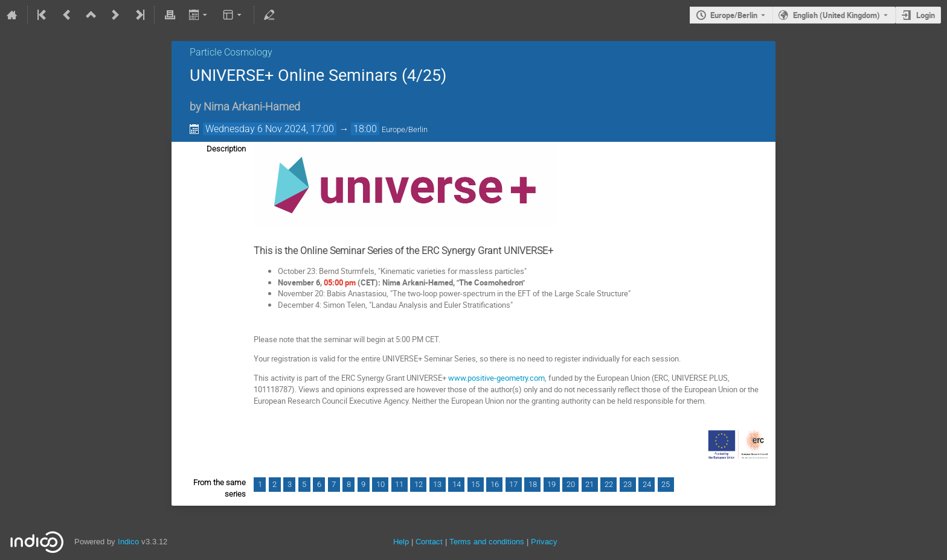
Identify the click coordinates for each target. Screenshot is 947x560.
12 (419, 484)
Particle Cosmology (231, 52)
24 (647, 484)
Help (401, 542)
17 (513, 484)
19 (551, 484)
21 (589, 484)
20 (571, 484)
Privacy (544, 542)
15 (475, 484)
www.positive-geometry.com (496, 378)
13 (437, 484)
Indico (128, 542)
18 (533, 484)
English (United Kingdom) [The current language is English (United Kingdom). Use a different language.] (836, 15)
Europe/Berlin (734, 15)
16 (495, 484)
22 (609, 484)
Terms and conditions (487, 542)
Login (926, 15)
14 (457, 484)
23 (628, 484)
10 (380, 484)
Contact (429, 542)
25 (666, 484)
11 (399, 484)
